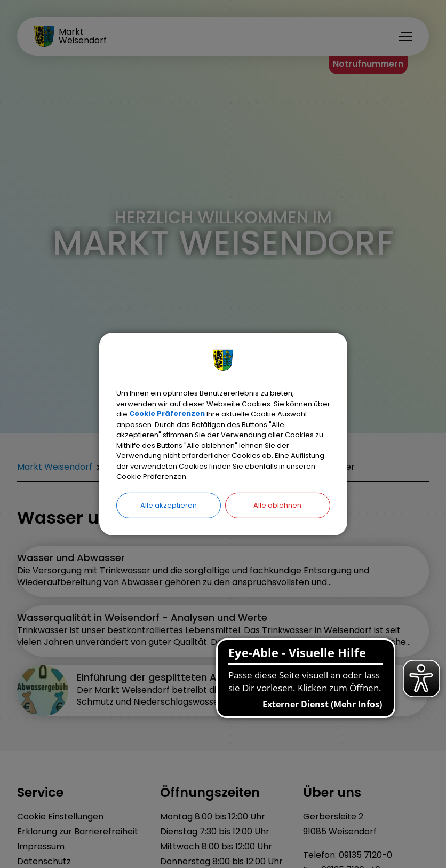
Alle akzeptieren (169, 505)
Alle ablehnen (277, 505)
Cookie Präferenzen (167, 414)
